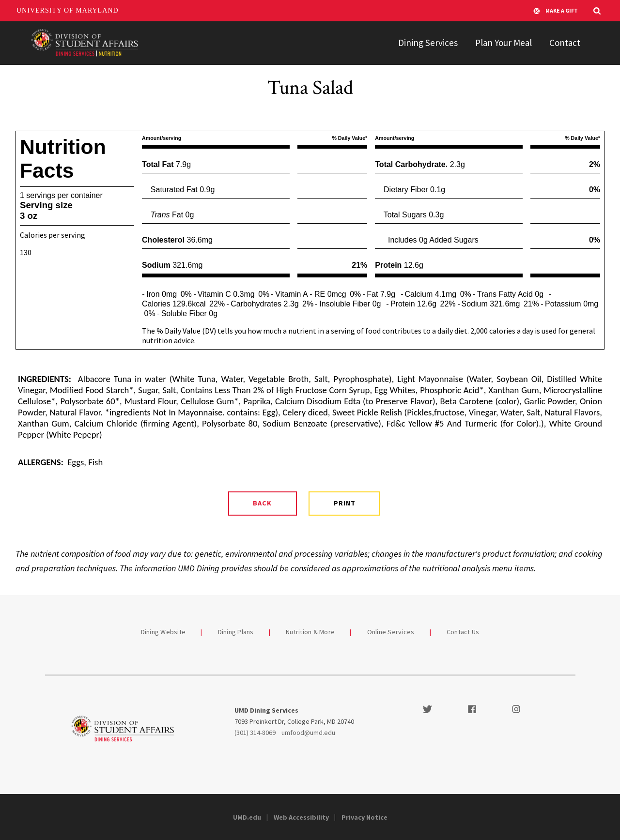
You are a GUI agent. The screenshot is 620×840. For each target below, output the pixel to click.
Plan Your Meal (504, 43)
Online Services (391, 632)
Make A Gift (556, 11)
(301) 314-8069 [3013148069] (255, 733)
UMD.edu (247, 817)
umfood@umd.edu (308, 733)
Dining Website (163, 632)
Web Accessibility (301, 817)
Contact (565, 43)
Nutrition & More (310, 632)
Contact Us (463, 632)
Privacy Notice (364, 817)
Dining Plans (236, 632)
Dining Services (428, 43)
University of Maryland (68, 10)
